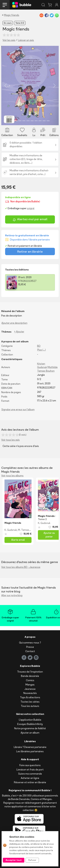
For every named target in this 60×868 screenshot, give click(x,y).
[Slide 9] (44, 121)
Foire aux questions (30, 765)
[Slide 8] (40, 121)
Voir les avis (9, 40)
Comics (30, 680)
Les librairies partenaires (30, 751)
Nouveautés (30, 693)
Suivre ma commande (30, 774)
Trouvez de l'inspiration (30, 672)
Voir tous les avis (10, 440)
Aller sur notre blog (12, 595)
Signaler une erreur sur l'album (18, 409)
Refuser (32, 860)
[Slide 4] (24, 121)
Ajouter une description (14, 323)
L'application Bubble (30, 720)
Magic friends (12, 15)
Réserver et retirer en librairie (30, 782)
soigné (31, 208)
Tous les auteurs (30, 706)
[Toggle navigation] (5, 5)
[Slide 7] (36, 121)
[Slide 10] (48, 121)
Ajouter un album (30, 733)
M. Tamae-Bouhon (28, 530)
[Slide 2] (16, 121)
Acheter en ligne (30, 778)
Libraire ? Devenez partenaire (30, 747)
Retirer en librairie (30, 251)
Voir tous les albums (12, 476)
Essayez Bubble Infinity (30, 724)
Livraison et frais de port (30, 770)
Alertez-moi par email (30, 220)
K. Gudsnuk (11, 530)
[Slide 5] (28, 121)
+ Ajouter (19, 332)
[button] (6, 86)
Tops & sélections (30, 697)
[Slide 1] (12, 121)
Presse (30, 647)
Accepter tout (14, 860)
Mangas (30, 685)
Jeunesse (30, 689)
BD (39, 346)
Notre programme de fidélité (30, 728)
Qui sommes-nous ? (30, 643)
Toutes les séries (30, 702)
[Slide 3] (20, 121)
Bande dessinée (30, 676)
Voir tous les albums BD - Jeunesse (21, 567)
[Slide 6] (32, 121)
